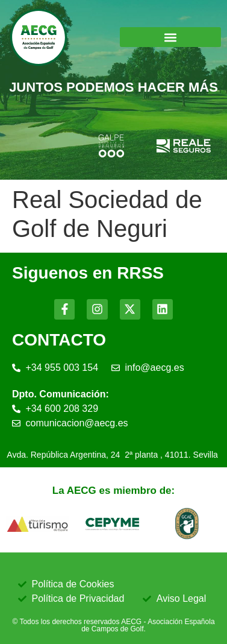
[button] (171, 37)
